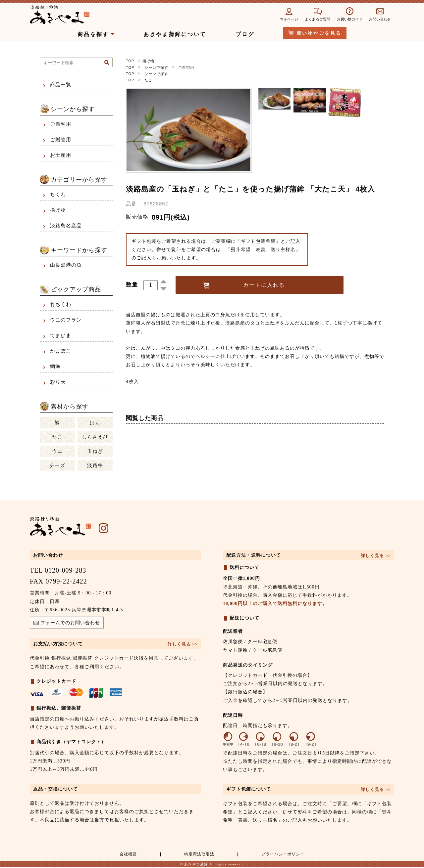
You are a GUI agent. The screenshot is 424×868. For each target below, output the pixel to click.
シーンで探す (156, 67)
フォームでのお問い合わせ (67, 624)
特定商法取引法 (197, 855)
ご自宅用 (186, 67)
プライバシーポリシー (282, 855)
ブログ (245, 34)
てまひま (61, 335)
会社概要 (127, 855)
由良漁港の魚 (66, 265)
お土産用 (61, 155)
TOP (130, 61)
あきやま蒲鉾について (175, 34)
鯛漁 (55, 367)
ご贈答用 (61, 140)
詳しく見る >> (183, 644)
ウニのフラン (66, 320)
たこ (148, 80)
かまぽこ (61, 351)
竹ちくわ (61, 304)
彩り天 (58, 382)
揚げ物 (148, 61)
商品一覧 (61, 85)
